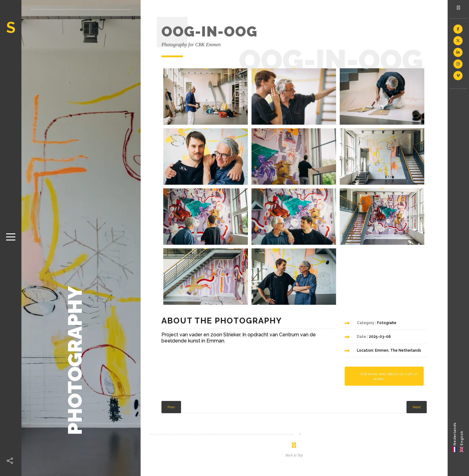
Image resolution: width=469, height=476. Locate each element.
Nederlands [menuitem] (455, 434)
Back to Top (294, 455)
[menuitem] (455, 437)
